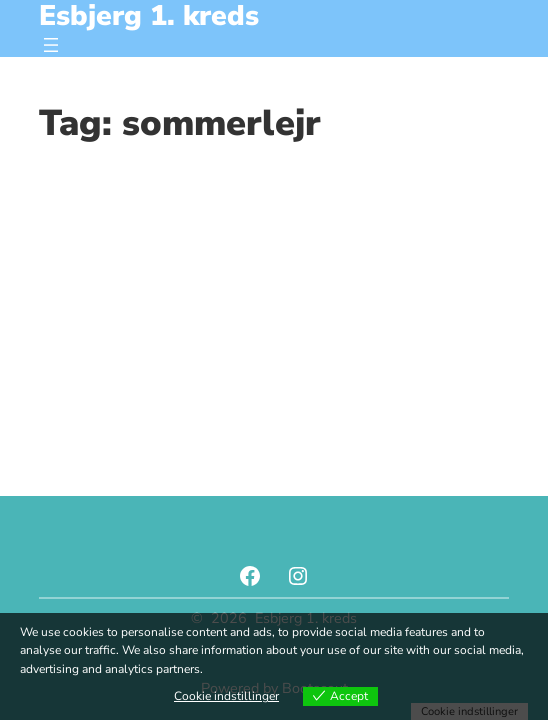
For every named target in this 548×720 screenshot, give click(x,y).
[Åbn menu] (51, 45)
